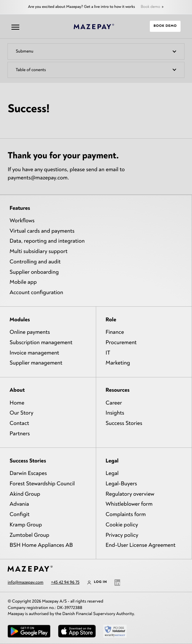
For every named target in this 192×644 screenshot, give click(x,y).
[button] (96, 51)
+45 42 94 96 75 (65, 582)
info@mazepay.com (25, 582)
